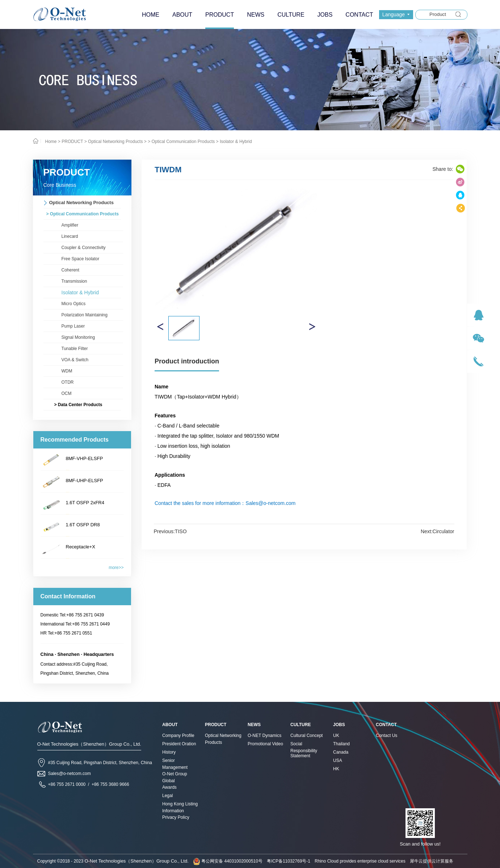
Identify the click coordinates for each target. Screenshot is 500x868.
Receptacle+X (81, 547)
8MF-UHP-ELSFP (85, 481)
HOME (151, 15)
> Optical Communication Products (181, 142)
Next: (438, 531)
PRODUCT (72, 142)
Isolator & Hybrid (236, 142)
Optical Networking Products (115, 142)
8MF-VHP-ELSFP (85, 458)
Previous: (170, 531)
